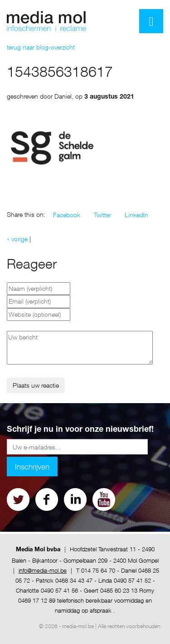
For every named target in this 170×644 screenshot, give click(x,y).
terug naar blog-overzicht (41, 47)
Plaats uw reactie (36, 385)
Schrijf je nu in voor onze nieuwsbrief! (80, 430)
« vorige (17, 239)
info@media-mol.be (43, 570)
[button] (67, 215)
